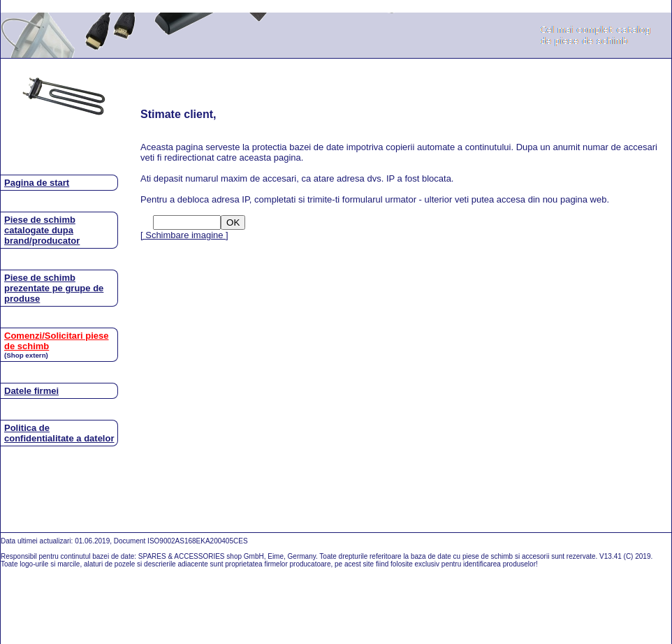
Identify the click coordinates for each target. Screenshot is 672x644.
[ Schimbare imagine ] (184, 235)
